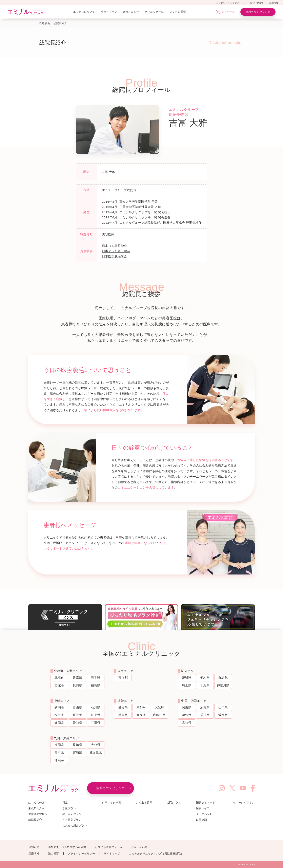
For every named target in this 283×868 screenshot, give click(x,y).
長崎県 (77, 745)
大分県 (96, 745)
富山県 (77, 707)
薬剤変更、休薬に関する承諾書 (67, 847)
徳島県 (187, 715)
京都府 (141, 707)
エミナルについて (84, 12)
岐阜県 (96, 715)
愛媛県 (223, 715)
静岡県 (59, 723)
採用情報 (274, 3)
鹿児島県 (96, 752)
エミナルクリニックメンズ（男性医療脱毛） (156, 854)
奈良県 (141, 715)
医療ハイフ (203, 808)
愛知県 (77, 723)
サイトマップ (112, 854)
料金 (65, 802)
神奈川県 (223, 685)
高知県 (187, 723)
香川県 (205, 715)
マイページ (228, 12)
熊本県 (59, 752)
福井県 (59, 715)
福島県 (96, 685)
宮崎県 (77, 752)
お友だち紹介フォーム (109, 847)
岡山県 (187, 707)
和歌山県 (159, 715)
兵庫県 (123, 715)
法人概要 (54, 854)
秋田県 (77, 685)
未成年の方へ (36, 808)
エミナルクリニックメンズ (230, 3)
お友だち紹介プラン (75, 826)
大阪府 (159, 707)
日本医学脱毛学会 (115, 256)
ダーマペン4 (204, 814)
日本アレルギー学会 (116, 251)
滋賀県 (123, 707)
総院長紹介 (35, 820)
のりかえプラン (72, 814)
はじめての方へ (38, 802)
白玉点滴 (202, 820)
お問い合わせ (257, 3)
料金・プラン (109, 12)
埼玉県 (187, 685)
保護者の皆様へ (38, 814)
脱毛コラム (174, 802)
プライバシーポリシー (81, 854)
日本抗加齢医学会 (115, 246)
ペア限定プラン (72, 820)
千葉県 (205, 685)
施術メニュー (131, 12)
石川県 (96, 707)
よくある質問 (178, 12)
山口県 (223, 707)
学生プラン (69, 808)
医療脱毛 (45, 23)
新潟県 (59, 707)
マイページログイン (242, 802)
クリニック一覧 (154, 12)
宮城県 (59, 685)
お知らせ (34, 847)
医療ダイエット (206, 802)
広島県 (205, 707)
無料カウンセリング (258, 12)
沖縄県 (59, 760)
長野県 (77, 715)
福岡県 (59, 745)
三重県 (96, 723)
